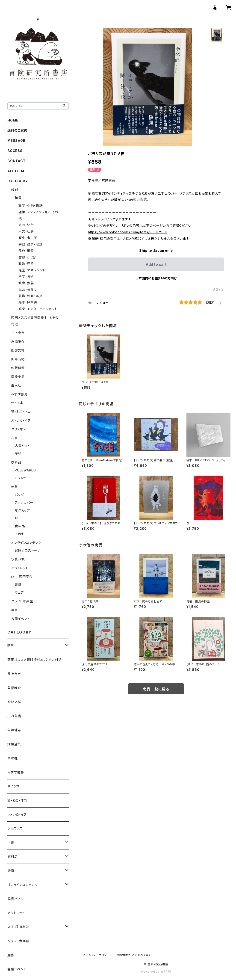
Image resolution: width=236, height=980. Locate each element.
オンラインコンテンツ (26, 543)
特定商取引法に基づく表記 (134, 955)
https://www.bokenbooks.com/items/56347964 (128, 232)
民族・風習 (26, 251)
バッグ (19, 495)
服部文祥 (18, 350)
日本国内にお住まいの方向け (156, 278)
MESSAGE (16, 141)
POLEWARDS (25, 470)
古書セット (22, 446)
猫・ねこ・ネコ (21, 412)
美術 (18, 454)
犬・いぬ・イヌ (21, 420)
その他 (20, 534)
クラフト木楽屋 (22, 601)
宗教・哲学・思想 (30, 244)
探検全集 (18, 377)
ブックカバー (24, 502)
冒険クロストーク (28, 550)
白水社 (16, 385)
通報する (218, 290)
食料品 (20, 526)
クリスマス (19, 429)
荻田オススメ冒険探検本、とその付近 (35, 660)
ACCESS (15, 151)
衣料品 (16, 462)
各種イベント (21, 619)
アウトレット (20, 568)
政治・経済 (26, 264)
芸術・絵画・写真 (30, 296)
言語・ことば (27, 257)
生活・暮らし (27, 289)
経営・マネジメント (32, 270)
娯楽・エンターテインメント (38, 309)
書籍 (18, 585)
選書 (15, 610)
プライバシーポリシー (96, 955)
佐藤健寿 (18, 368)
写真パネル (19, 559)
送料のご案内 (17, 130)
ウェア (19, 592)
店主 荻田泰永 (22, 577)
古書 (15, 438)
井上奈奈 (18, 333)
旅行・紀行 (26, 225)
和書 (18, 198)
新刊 (15, 190)
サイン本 (17, 403)
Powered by (156, 972)
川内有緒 (18, 359)
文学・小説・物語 (30, 206)
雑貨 (15, 487)
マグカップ (22, 510)
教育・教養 (26, 283)
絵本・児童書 (28, 302)
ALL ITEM (16, 171)
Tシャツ (21, 478)
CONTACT (16, 161)
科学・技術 (26, 277)
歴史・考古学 (28, 238)
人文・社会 (26, 231)
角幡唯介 (18, 342)
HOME (13, 120)
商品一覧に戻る (156, 689)
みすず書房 (19, 394)
